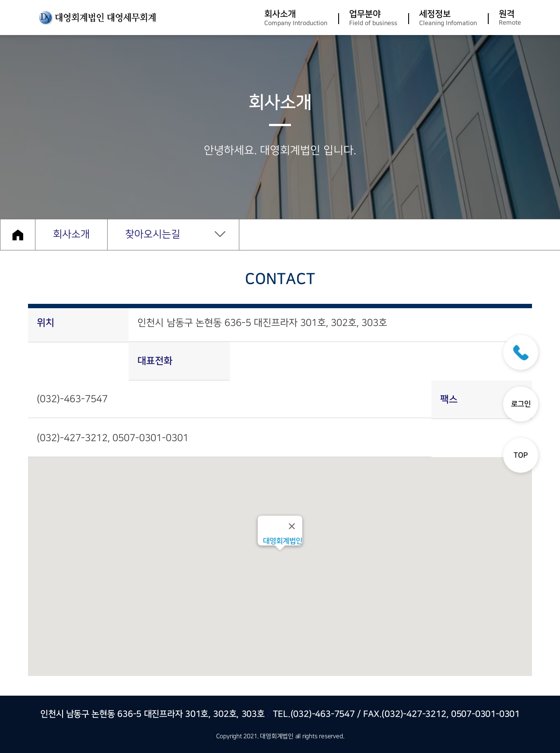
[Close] (292, 526)
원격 (510, 18)
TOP (521, 455)
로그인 (521, 404)
